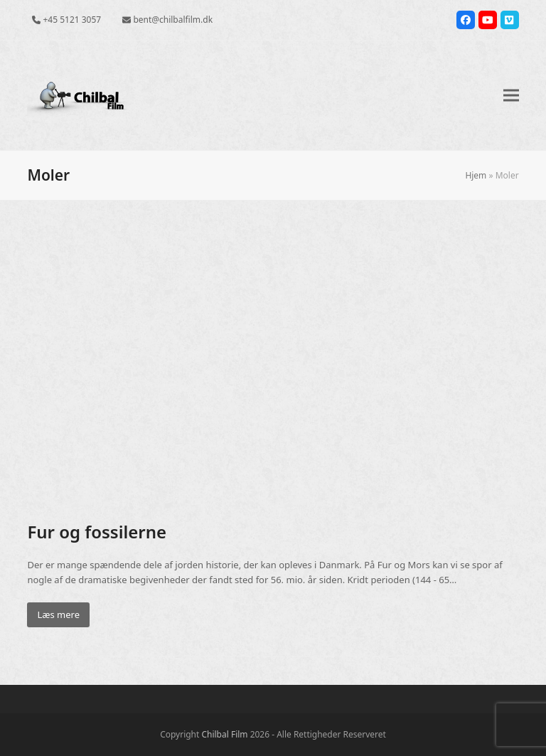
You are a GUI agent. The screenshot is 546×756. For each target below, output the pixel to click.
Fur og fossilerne (97, 532)
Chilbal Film (224, 734)
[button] (511, 96)
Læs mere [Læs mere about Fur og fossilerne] (58, 614)
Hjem (476, 175)
